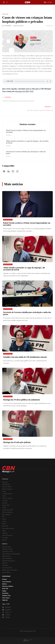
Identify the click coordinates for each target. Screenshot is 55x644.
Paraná (4, 519)
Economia (5, 501)
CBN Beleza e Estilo (8, 552)
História (4, 584)
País (3, 517)
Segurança (5, 533)
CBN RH (5, 563)
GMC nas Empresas (7, 512)
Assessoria (5, 482)
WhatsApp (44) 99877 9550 (24, 91)
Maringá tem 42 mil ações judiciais (17, 442)
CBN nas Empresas (7, 489)
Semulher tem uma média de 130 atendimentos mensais (25, 357)
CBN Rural (5, 565)
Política (4, 524)
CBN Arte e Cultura (7, 549)
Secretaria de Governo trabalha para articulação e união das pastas (26, 153)
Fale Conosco (6, 598)
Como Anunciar (7, 582)
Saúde (4, 531)
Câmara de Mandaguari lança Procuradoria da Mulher (18, 101)
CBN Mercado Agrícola (8, 561)
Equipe (4, 591)
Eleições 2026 (6, 505)
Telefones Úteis (6, 596)
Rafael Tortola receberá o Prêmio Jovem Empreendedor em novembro (26, 131)
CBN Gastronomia (7, 558)
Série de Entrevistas (8, 220)
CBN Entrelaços (6, 556)
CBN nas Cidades (7, 487)
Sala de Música (6, 572)
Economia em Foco (7, 568)
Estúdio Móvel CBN (8, 510)
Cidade (4, 491)
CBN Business (6, 484)
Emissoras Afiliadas (8, 586)
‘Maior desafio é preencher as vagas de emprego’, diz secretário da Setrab (27, 142)
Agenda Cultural (7, 547)
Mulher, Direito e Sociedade (10, 570)
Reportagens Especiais (8, 528)
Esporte (4, 508)
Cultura (4, 496)
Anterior (7, 97)
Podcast (4, 521)
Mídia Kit (5, 600)
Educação (5, 503)
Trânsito (4, 540)
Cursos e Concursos (7, 498)
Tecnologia (5, 538)
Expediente (5, 593)
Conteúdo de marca (7, 494)
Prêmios (4, 579)
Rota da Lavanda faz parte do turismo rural (40, 110)
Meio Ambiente (6, 514)
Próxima (49, 107)
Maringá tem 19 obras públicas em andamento (22, 400)
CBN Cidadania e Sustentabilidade (11, 554)
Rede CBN (5, 526)
